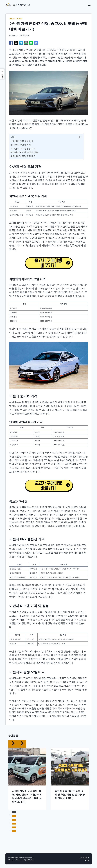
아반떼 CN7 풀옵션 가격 (26, 148)
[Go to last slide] (13, 744)
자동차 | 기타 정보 (16, 19)
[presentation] (27, 767)
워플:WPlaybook (29, 860)
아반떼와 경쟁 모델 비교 (26, 156)
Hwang (15, 35)
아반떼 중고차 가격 (23, 145)
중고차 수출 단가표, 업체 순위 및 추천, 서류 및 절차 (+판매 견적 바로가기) (70, 795)
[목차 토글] (79, 137)
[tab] (14, 812)
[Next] (22, 744)
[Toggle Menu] (89, 4)
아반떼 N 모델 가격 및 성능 (27, 152)
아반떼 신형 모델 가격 (24, 141)
